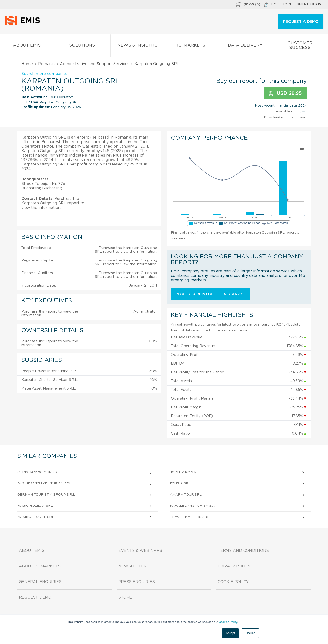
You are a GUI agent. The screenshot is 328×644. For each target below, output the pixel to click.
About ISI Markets (40, 566)
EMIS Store (278, 5)
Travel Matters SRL (190, 517)
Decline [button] (250, 633)
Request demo (35, 597)
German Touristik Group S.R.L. (47, 495)
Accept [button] (230, 633)
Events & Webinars (140, 551)
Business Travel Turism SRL (44, 483)
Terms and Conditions (243, 551)
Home (27, 64)
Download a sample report (285, 117)
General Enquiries (40, 582)
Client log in (309, 4)
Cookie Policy (233, 582)
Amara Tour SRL (186, 495)
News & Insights (137, 46)
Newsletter (132, 566)
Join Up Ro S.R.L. (185, 472)
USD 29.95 (285, 94)
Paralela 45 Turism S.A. (193, 506)
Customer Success (300, 46)
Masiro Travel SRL (36, 517)
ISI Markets (191, 46)
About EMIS (27, 46)
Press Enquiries (137, 582)
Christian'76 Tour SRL (38, 472)
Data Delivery (245, 46)
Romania (46, 64)
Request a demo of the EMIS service (211, 294)
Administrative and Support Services (95, 64)
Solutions (82, 46)
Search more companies (44, 74)
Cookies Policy (228, 622)
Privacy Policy (234, 566)
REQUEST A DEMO (301, 22)
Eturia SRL (180, 483)
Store (125, 597)
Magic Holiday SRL (35, 506)
